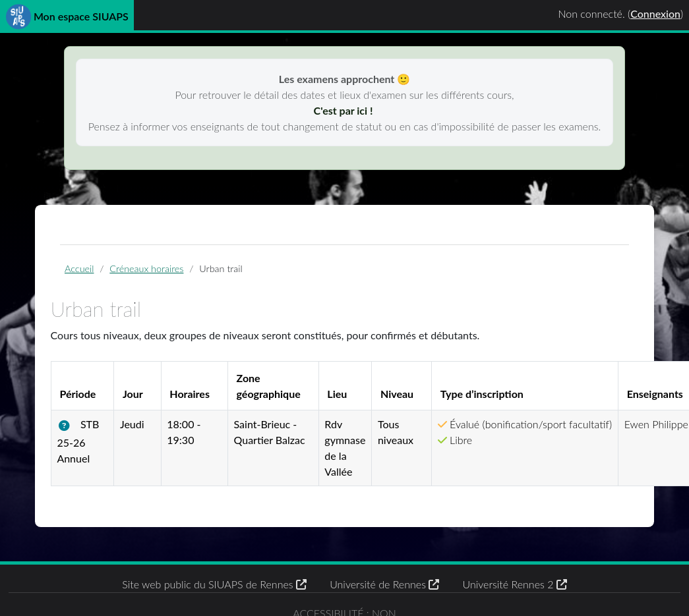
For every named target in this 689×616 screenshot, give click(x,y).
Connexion (655, 14)
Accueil (79, 268)
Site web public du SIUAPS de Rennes (214, 584)
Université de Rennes (384, 584)
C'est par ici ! (345, 110)
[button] (67, 426)
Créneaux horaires (146, 268)
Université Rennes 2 (514, 584)
